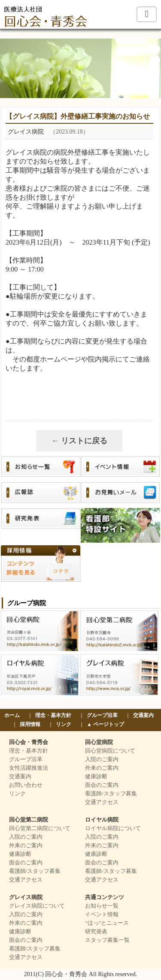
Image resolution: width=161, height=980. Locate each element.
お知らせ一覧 (102, 906)
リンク (64, 724)
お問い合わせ (26, 785)
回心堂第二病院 (29, 820)
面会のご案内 (102, 785)
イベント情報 (102, 914)
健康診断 (96, 777)
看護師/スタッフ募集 (111, 794)
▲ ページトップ (105, 724)
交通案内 (143, 715)
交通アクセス (102, 802)
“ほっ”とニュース (107, 923)
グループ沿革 (102, 715)
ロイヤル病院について (113, 828)
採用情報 (30, 724)
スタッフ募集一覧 (107, 940)
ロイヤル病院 (102, 820)
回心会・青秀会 (29, 742)
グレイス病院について (37, 906)
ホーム (12, 715)
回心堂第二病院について (40, 828)
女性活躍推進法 (29, 768)
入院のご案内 (102, 759)
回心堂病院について (110, 751)
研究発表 (96, 932)
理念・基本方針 (53, 715)
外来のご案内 (102, 768)
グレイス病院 (26, 897)
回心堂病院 (99, 742)
